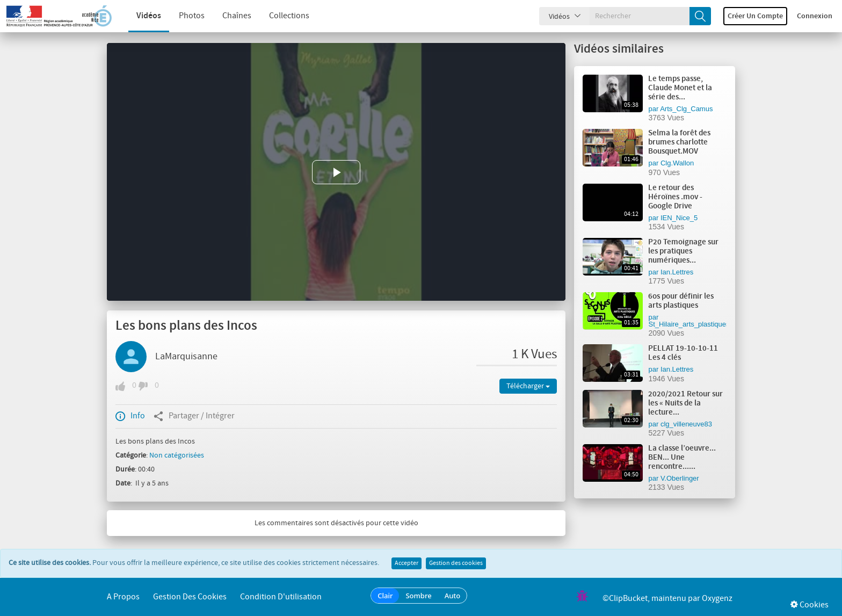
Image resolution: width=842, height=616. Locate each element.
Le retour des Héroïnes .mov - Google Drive (675, 197)
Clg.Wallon (677, 163)
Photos (182, 16)
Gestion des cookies (456, 563)
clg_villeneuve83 (686, 424)
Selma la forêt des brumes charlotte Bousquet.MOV (679, 142)
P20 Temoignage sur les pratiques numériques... (683, 251)
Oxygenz (717, 599)
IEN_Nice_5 (679, 218)
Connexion (815, 16)
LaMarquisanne (186, 357)
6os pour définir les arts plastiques (681, 301)
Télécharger (528, 386)
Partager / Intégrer (194, 416)
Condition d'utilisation (281, 597)
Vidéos (139, 16)
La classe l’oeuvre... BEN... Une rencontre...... (682, 458)
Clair (385, 596)
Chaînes (227, 16)
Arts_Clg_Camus (686, 109)
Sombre (418, 596)
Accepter (407, 563)
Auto (453, 596)
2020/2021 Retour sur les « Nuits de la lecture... (685, 403)
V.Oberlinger (680, 478)
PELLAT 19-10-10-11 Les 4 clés (683, 353)
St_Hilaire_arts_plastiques (689, 324)
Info (130, 416)
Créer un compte (755, 16)
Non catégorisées (177, 455)
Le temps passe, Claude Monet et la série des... (680, 88)
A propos (123, 597)
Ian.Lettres (677, 272)
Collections (279, 16)
